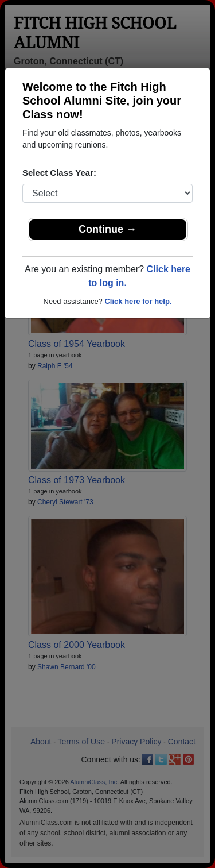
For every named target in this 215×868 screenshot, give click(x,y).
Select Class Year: (59, 173)
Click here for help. (138, 301)
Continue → (107, 229)
